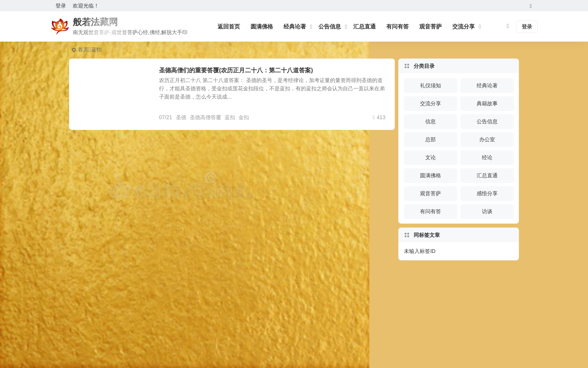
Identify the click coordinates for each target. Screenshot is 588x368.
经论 (487, 157)
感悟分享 (487, 193)
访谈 (487, 211)
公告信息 (330, 26)
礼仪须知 (430, 85)
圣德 (181, 117)
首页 (83, 49)
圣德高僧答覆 (205, 117)
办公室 (487, 139)
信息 (430, 121)
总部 (430, 139)
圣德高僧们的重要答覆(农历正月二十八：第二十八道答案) (236, 70)
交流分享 (463, 26)
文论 (430, 157)
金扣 (244, 117)
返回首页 (229, 26)
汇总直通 (364, 26)
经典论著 (295, 26)
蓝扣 (230, 117)
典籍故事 (487, 103)
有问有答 (397, 26)
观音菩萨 (430, 26)
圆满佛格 (262, 26)
